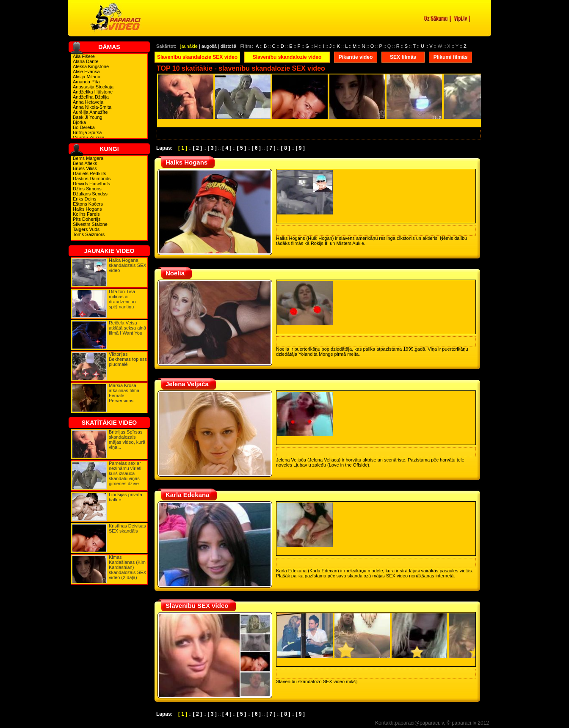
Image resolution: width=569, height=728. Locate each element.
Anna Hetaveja (88, 102)
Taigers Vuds (86, 229)
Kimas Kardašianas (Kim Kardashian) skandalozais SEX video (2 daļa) (128, 567)
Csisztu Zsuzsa (89, 137)
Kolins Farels (86, 214)
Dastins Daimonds (92, 179)
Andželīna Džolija (91, 97)
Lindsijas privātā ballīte (126, 497)
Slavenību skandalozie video (287, 57)
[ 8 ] (286, 148)
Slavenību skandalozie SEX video (197, 57)
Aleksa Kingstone (91, 66)
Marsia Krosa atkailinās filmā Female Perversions (124, 393)
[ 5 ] (242, 148)
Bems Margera (88, 158)
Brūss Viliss (85, 168)
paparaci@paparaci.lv (419, 723)
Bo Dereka (84, 127)
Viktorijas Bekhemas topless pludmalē (128, 359)
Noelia (175, 273)
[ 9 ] (300, 148)
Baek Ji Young (88, 117)
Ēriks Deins (85, 199)
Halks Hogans (87, 209)
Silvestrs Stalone (90, 224)
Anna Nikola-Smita (92, 107)
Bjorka (79, 122)
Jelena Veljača (187, 384)
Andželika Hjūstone (93, 92)
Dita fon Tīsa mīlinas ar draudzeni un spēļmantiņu (122, 299)
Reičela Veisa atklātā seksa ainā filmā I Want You (127, 328)
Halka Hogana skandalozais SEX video (128, 265)
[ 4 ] (227, 148)
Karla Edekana (187, 495)
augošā (209, 46)
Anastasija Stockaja (93, 87)
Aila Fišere (84, 56)
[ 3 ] (212, 148)
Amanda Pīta (86, 82)
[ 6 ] (256, 148)
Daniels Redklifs (90, 173)
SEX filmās (403, 57)
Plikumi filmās (451, 57)
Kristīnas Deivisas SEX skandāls (127, 528)
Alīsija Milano (87, 77)
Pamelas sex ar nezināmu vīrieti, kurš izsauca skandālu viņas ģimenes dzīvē (126, 473)
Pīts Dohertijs (87, 219)
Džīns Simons (87, 189)
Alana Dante (86, 61)
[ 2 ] (197, 148)
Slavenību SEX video (197, 606)
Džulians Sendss (90, 194)
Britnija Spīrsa (87, 132)
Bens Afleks (85, 163)
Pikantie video (356, 57)
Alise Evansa (86, 71)
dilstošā (228, 46)
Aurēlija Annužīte (90, 112)
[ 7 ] (271, 148)
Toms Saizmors (89, 234)
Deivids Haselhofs (91, 184)
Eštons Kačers (88, 204)
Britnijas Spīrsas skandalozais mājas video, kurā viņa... (127, 440)
